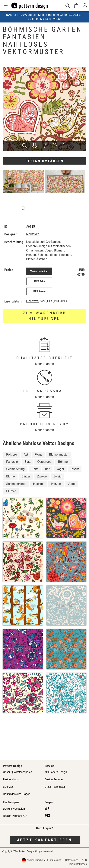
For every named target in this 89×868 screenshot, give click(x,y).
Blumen (11, 491)
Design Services (54, 779)
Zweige (42, 476)
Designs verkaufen (14, 809)
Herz (35, 469)
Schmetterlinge (16, 484)
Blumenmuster (59, 455)
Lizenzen (8, 787)
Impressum (55, 860)
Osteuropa (44, 462)
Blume (10, 476)
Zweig (57, 476)
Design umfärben (45, 161)
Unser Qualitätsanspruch (17, 772)
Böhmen (64, 462)
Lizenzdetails (13, 301)
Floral (39, 455)
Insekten (39, 484)
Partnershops (11, 779)
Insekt (75, 469)
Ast (26, 455)
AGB (84, 860)
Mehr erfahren (44, 364)
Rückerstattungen (78, 864)
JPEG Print (39, 281)
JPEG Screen (39, 291)
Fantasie (12, 462)
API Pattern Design (56, 772)
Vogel (60, 469)
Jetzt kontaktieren (45, 840)
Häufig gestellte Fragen (17, 794)
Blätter (26, 476)
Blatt (27, 462)
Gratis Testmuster (55, 787)
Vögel (72, 484)
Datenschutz (72, 860)
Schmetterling (15, 469)
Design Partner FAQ (15, 816)
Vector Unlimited (39, 271)
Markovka (33, 234)
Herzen (56, 484)
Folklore (12, 455)
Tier (47, 469)
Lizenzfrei (33, 301)
